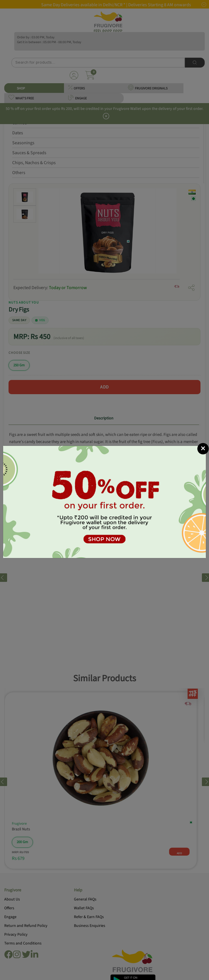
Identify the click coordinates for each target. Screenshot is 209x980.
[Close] (203, 431)
